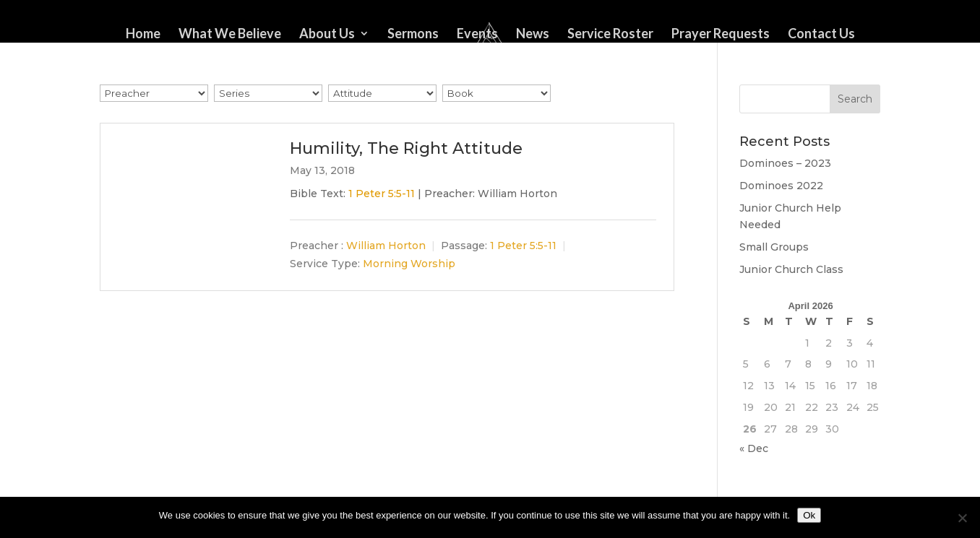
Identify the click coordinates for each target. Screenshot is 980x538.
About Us (327, 35)
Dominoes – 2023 (785, 163)
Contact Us (821, 35)
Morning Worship (409, 264)
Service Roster (610, 35)
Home (143, 35)
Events (477, 35)
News (533, 35)
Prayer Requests (721, 35)
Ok (809, 515)
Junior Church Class (791, 269)
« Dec (754, 448)
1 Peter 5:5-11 (382, 194)
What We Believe (230, 35)
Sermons (413, 35)
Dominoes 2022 (781, 186)
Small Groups (774, 247)
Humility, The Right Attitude (406, 148)
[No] (962, 518)
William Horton (386, 246)
